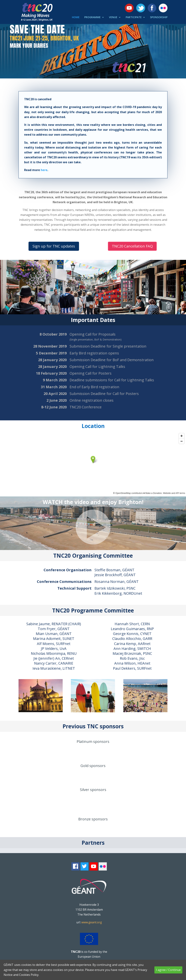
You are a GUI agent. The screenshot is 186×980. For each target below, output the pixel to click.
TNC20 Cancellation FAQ (132, 246)
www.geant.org (92, 922)
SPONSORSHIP (159, 17)
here (44, 170)
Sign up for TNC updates (54, 246)
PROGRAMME (92, 17)
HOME (76, 17)
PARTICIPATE (134, 17)
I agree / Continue (168, 970)
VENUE (113, 17)
